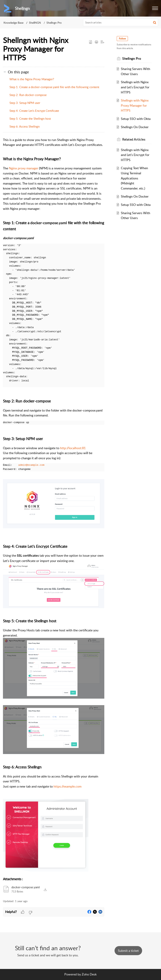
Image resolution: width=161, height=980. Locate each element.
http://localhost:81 (73, 448)
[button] (155, 8)
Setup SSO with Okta (136, 119)
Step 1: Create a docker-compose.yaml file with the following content (54, 87)
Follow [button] (123, 39)
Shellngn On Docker (135, 127)
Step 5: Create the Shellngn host (30, 119)
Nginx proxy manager (24, 168)
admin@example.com (31, 465)
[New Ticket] (128, 951)
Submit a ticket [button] (128, 951)
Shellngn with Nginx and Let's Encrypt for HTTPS (135, 87)
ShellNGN (35, 23)
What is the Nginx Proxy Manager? (32, 79)
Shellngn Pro (54, 23)
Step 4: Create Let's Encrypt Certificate (34, 111)
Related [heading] (134, 139)
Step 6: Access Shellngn (25, 126)
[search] (121, 22)
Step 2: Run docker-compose (28, 95)
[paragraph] (54, 505)
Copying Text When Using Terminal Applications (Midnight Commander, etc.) (135, 178)
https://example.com (68, 786)
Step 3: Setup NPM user (25, 103)
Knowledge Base (13, 23)
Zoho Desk (89, 974)
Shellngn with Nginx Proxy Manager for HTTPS (135, 105)
